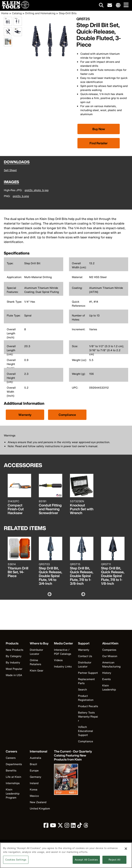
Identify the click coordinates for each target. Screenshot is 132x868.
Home (5, 13)
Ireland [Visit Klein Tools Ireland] (34, 783)
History (107, 673)
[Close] (126, 851)
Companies (109, 650)
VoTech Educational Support (86, 731)
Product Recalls (88, 706)
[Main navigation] (125, 5)
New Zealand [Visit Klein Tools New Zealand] (38, 802)
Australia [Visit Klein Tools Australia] (35, 758)
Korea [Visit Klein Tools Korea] (34, 789)
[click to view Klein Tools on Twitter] (60, 826)
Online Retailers (35, 662)
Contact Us (85, 656)
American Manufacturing (111, 664)
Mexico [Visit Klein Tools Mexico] (34, 796)
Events (106, 679)
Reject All (114, 862)
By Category (14, 656)
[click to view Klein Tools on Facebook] (46, 826)
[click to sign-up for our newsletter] (110, 5)
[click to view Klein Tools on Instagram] (67, 826)
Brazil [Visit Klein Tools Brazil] (33, 764)
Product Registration (86, 698)
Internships (13, 783)
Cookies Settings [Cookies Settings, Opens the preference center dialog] (16, 862)
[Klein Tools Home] (15, 8)
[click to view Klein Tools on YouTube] (53, 826)
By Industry (13, 662)
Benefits (11, 770)
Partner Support (88, 673)
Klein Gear (37, 670)
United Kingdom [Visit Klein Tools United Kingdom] (40, 808)
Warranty (25, 415)
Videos (58, 660)
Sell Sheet (10, 170)
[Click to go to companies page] (118, 5)
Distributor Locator (36, 652)
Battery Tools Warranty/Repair (88, 716)
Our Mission (110, 656)
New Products (15, 650)
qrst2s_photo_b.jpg (37, 190)
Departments (14, 764)
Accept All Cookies (86, 862)
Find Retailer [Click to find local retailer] (99, 143)
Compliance (67, 415)
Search (82, 689)
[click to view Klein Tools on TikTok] (80, 826)
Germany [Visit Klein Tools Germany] (36, 777)
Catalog (17, 13)
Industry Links (63, 666)
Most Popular (14, 669)
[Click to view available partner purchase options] (99, 129)
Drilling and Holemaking (40, 13)
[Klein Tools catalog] (73, 755)
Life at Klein (13, 777)
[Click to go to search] (101, 6)
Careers (11, 758)
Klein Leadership (109, 687)
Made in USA (14, 675)
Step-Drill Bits (68, 13)
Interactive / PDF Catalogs (63, 652)
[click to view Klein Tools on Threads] (86, 826)
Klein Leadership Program (13, 793)
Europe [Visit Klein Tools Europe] (34, 770)
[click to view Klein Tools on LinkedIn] (73, 826)
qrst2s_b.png (21, 196)
